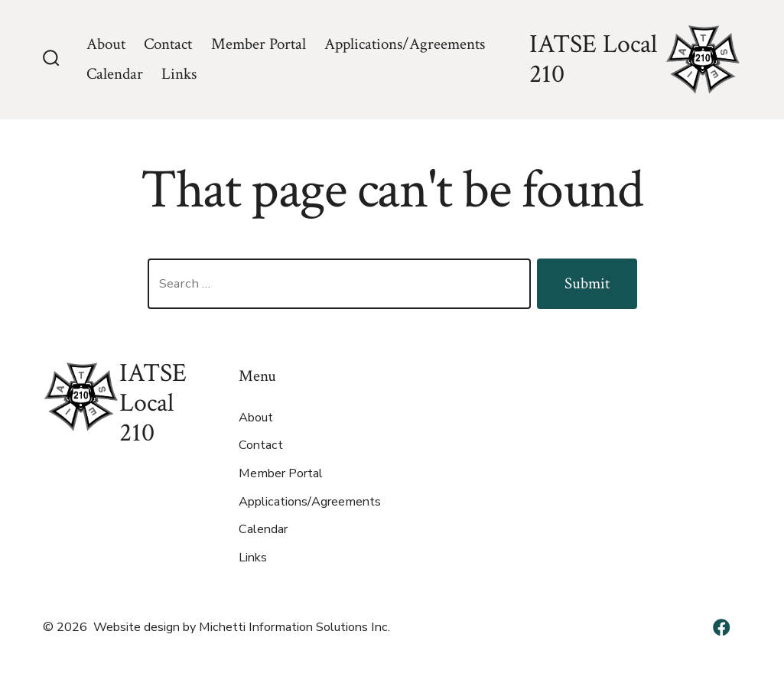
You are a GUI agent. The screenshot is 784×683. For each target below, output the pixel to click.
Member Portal (259, 44)
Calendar (115, 74)
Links (179, 74)
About (106, 44)
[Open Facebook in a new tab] (721, 627)
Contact (168, 44)
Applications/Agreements (405, 44)
